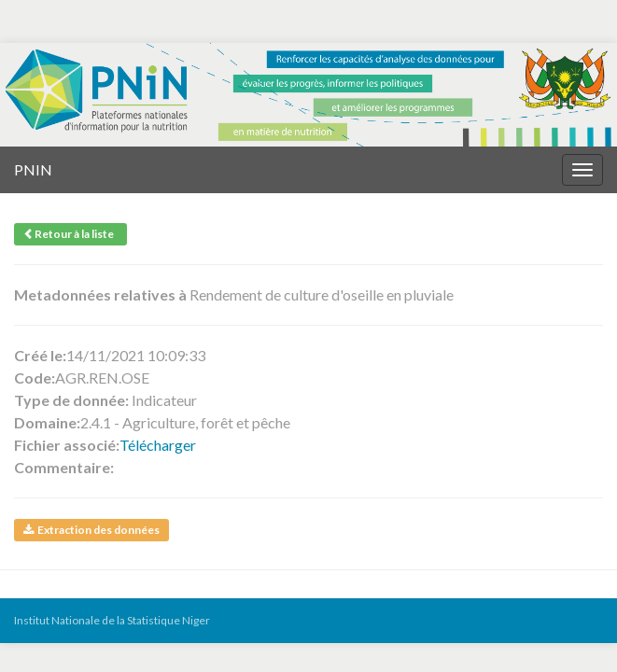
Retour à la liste (70, 234)
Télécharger (158, 445)
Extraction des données (91, 530)
